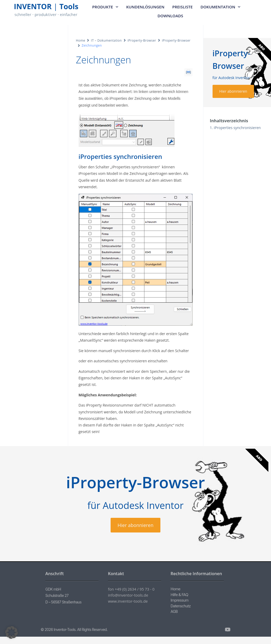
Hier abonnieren (233, 91)
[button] (12, 632)
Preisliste (182, 7)
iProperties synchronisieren (237, 128)
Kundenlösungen (145, 7)
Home (81, 40)
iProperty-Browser (142, 40)
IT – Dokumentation (106, 40)
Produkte (105, 7)
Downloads (170, 16)
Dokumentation (221, 7)
